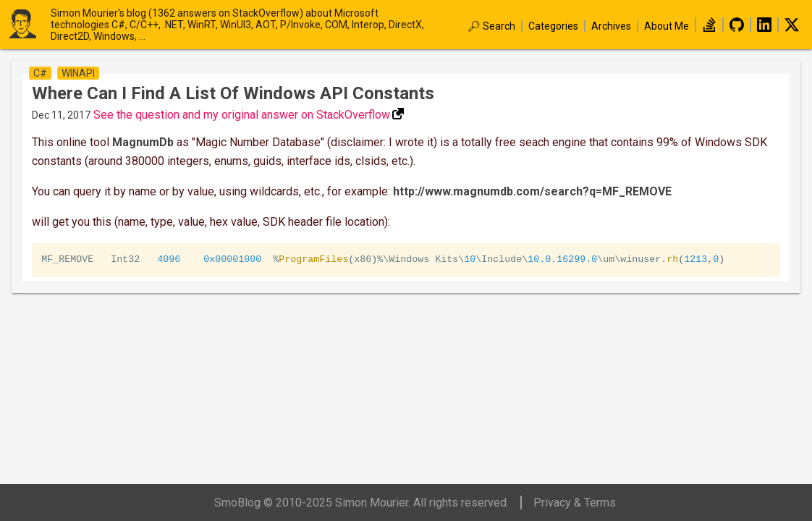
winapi (78, 73)
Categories (553, 26)
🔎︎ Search (491, 26)
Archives (611, 26)
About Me (667, 26)
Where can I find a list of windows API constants (233, 93)
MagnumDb (143, 142)
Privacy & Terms (575, 503)
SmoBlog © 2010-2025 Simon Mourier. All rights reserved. (361, 503)
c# (40, 73)
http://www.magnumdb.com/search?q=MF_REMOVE (532, 191)
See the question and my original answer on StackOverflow (242, 115)
